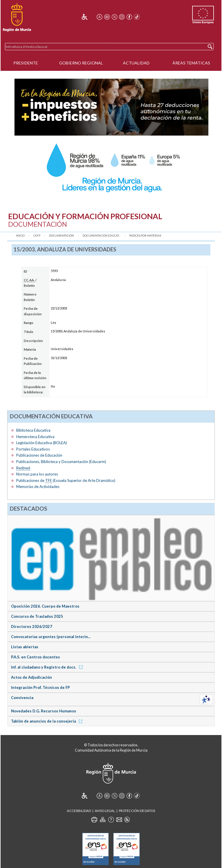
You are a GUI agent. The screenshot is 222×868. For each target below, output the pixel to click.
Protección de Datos (137, 811)
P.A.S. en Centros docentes (36, 657)
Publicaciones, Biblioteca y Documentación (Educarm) (61, 462)
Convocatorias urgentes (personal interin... (51, 637)
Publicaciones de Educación (39, 455)
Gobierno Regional (81, 63)
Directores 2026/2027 (32, 626)
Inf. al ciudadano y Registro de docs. (48, 667)
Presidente (26, 63)
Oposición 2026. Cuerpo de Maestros (45, 606)
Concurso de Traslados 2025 (37, 616)
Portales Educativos (33, 449)
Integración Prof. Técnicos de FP (40, 687)
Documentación (61, 236)
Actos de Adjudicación (31, 677)
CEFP (37, 236)
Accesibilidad (79, 811)
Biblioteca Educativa (33, 430)
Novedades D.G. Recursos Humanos (44, 711)
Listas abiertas (25, 647)
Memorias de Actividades (38, 487)
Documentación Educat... (102, 236)
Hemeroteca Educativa (35, 437)
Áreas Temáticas (191, 63)
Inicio (20, 236)
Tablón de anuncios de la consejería (48, 721)
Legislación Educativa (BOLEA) (42, 443)
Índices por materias (145, 236)
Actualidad (136, 63)
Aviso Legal (105, 811)
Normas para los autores (37, 474)
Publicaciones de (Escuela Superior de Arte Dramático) (66, 481)
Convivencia (22, 698)
